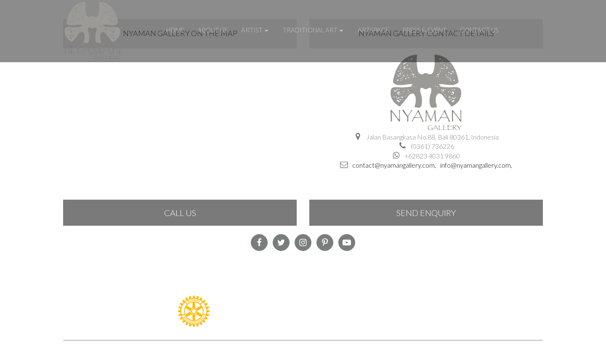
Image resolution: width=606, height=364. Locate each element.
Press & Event (424, 30)
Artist (255, 30)
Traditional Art (314, 30)
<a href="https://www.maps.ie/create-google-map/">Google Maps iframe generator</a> (180, 116)
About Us (213, 30)
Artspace (373, 30)
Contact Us (479, 30)
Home (175, 30)
